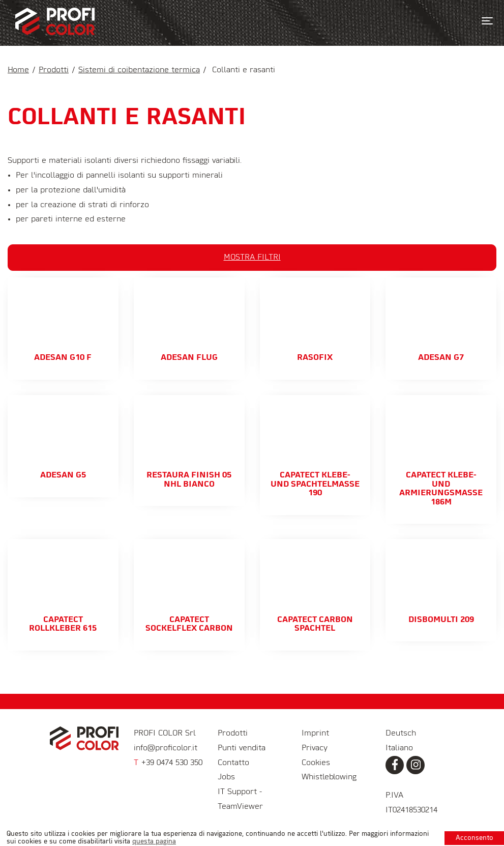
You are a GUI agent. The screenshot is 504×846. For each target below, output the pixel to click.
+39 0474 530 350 (168, 763)
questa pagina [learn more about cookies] (154, 842)
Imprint (315, 734)
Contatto (233, 763)
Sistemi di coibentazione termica (139, 70)
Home (18, 70)
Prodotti (54, 70)
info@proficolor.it (166, 748)
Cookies (316, 763)
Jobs (226, 777)
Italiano (399, 748)
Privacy (315, 748)
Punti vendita (242, 748)
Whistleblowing (329, 777)
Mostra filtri (252, 258)
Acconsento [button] (475, 838)
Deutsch (401, 734)
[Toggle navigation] (487, 21)
